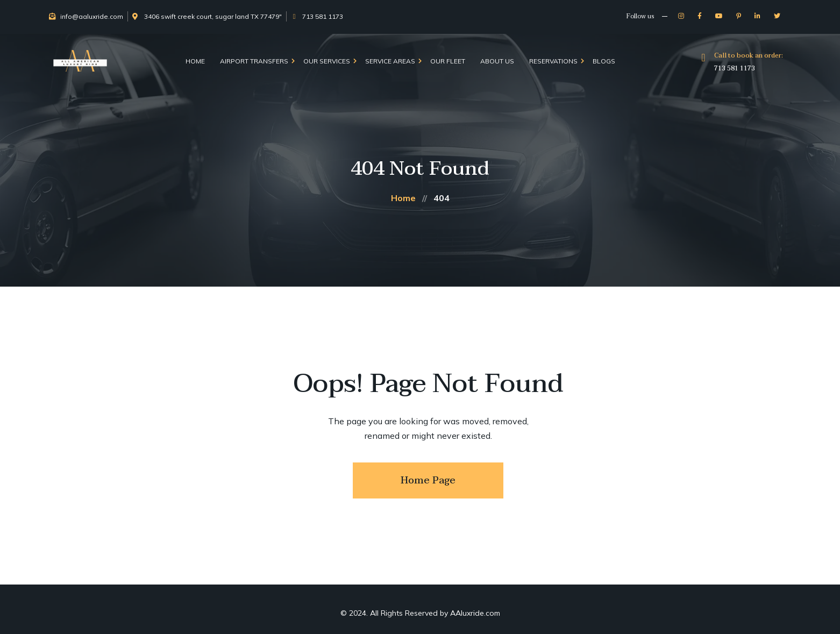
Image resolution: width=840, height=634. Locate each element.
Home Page (428, 480)
